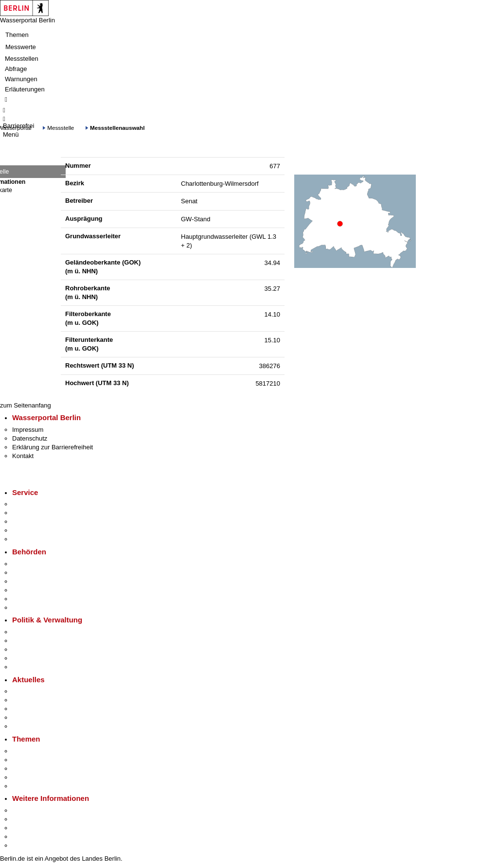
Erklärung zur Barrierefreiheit (53, 447)
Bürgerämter (30, 590)
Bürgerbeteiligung (37, 649)
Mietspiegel (28, 777)
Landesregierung (36, 632)
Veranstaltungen (35, 709)
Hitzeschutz (28, 726)
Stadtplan (26, 845)
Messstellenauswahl (117, 128)
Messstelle (61, 128)
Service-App (29, 504)
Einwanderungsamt (39, 608)
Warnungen (21, 79)
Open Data (27, 658)
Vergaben (26, 667)
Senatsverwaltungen (41, 573)
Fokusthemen (31, 751)
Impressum (28, 430)
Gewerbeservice (35, 539)
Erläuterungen (25, 89)
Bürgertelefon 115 (37, 522)
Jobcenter (26, 599)
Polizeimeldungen (37, 700)
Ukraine (23, 717)
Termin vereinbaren (39, 513)
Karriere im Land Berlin (44, 641)
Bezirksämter (31, 581)
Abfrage (16, 69)
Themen (17, 35)
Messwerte (21, 47)
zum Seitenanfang (26, 405)
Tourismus (27, 819)
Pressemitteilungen (39, 691)
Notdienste (27, 530)
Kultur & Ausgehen (38, 810)
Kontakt (23, 456)
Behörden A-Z (32, 564)
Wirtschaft (26, 828)
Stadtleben (27, 837)
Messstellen (22, 59)
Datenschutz (30, 438)
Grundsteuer (30, 786)
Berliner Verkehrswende (46, 760)
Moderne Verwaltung (41, 769)
